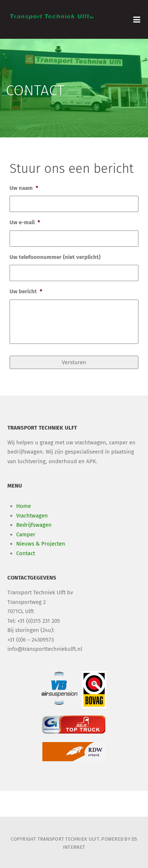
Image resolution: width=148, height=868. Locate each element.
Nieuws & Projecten (41, 544)
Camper (26, 534)
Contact (26, 553)
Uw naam (24, 188)
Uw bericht (26, 291)
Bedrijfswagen (34, 525)
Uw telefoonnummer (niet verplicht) (55, 257)
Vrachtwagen (32, 516)
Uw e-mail (25, 222)
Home (24, 506)
